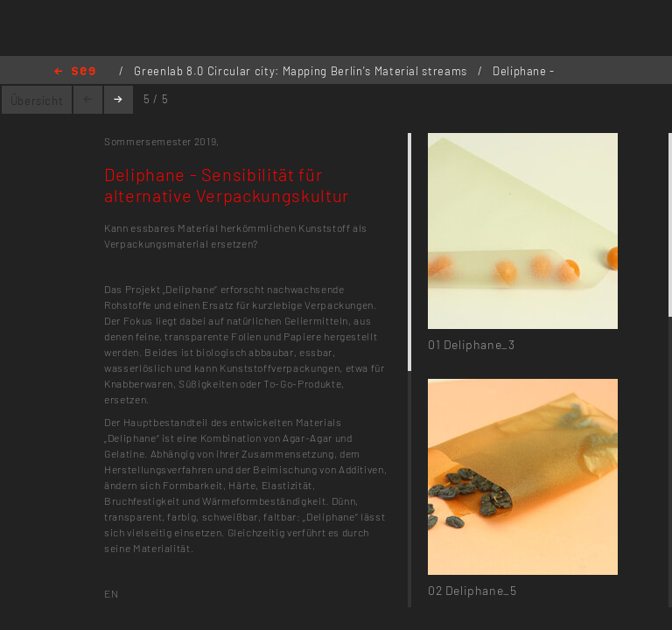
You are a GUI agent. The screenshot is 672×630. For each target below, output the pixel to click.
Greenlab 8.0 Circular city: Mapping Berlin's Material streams (302, 71)
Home (75, 72)
